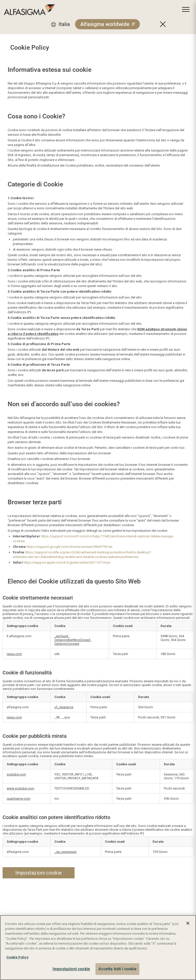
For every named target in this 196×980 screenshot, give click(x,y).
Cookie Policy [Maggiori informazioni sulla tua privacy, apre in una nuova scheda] (17, 957)
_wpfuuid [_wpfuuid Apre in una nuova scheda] (62, 636)
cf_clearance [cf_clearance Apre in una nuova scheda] (64, 707)
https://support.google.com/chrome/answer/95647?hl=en (69, 547)
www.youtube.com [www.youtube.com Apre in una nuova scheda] (20, 788)
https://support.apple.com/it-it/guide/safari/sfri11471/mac (67, 562)
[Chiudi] (188, 923)
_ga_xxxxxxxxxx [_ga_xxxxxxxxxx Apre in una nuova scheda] (65, 852)
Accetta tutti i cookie (117, 969)
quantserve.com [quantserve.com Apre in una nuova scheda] (19, 799)
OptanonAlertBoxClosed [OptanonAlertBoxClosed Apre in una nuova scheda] (73, 640)
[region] (98, 948)
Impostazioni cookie (39, 873)
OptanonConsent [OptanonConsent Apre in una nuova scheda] (67, 644)
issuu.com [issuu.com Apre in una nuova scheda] (14, 654)
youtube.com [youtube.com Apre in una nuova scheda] (16, 774)
